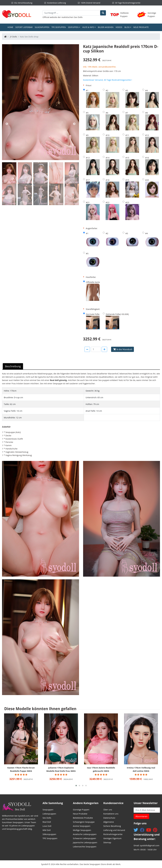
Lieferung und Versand (114, 830)
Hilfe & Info (88, 27)
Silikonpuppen (42, 27)
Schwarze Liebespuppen (84, 838)
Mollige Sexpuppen (82, 830)
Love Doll (47, 826)
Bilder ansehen (106, 27)
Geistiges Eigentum (112, 838)
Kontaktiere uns (111, 814)
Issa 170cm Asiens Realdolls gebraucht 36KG (101, 769)
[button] (76, 786)
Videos (119, 27)
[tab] (9, 173)
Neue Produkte (141, 27)
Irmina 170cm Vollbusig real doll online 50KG (141, 769)
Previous (7, 124)
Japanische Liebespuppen (85, 842)
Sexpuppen (73, 27)
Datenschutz (109, 818)
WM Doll (47, 830)
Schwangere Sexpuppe (84, 822)
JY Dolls (13, 37)
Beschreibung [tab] (13, 366)
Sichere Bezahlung (112, 826)
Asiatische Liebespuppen (85, 834)
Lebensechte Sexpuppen (85, 847)
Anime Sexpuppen (82, 826)
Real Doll (47, 822)
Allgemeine (109, 822)
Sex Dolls (78, 17)
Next (74, 124)
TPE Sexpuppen (59, 27)
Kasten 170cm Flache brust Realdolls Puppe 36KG (21, 769)
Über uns (108, 810)
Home (11, 27)
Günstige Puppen (81, 810)
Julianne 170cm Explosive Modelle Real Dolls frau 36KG (61, 769)
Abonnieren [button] (141, 816)
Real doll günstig (58, 380)
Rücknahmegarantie (113, 834)
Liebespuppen (49, 814)
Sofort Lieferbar (24, 27)
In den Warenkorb (124, 349)
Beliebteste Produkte (83, 818)
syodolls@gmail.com (150, 845)
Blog (127, 27)
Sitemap (107, 842)
